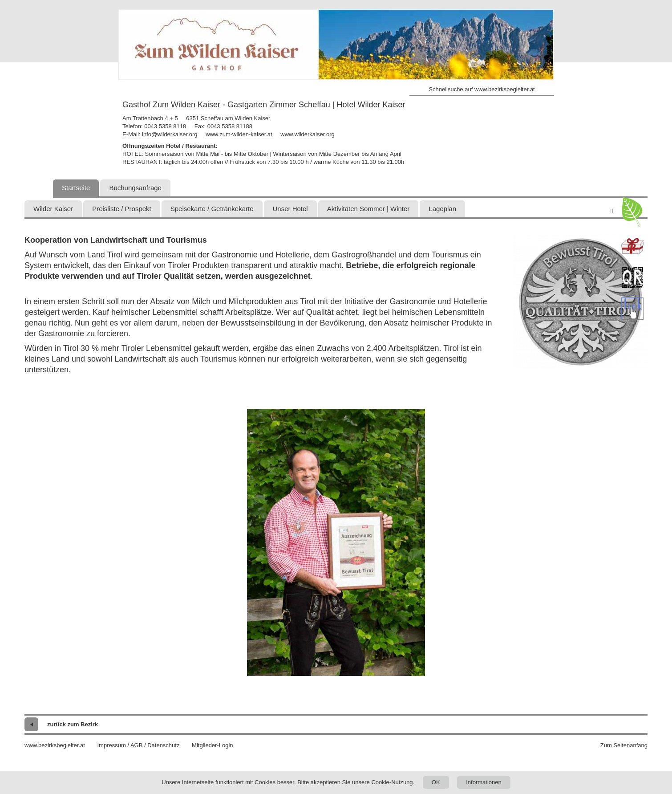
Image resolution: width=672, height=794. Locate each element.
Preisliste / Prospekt (122, 209)
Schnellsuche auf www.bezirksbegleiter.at (482, 89)
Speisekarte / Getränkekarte (212, 209)
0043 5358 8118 (165, 126)
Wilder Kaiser (53, 209)
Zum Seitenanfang (624, 745)
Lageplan (442, 209)
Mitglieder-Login (213, 745)
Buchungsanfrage (135, 188)
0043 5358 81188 (230, 126)
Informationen (484, 782)
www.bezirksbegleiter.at (55, 745)
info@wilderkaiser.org (170, 134)
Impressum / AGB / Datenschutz (138, 745)
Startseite (76, 188)
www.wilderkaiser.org (307, 134)
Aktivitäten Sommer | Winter (368, 209)
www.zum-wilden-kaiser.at (239, 134)
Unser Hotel (290, 209)
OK (436, 782)
